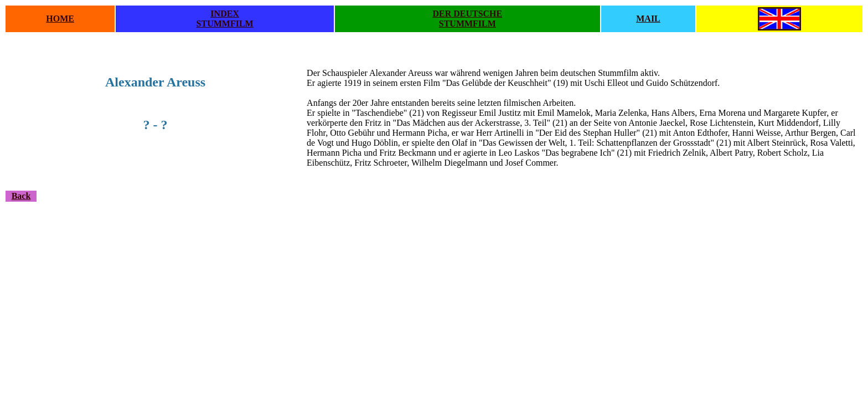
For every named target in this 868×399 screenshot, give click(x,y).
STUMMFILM (225, 24)
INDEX (225, 14)
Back (21, 196)
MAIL (648, 19)
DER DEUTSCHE (467, 14)
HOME (60, 19)
